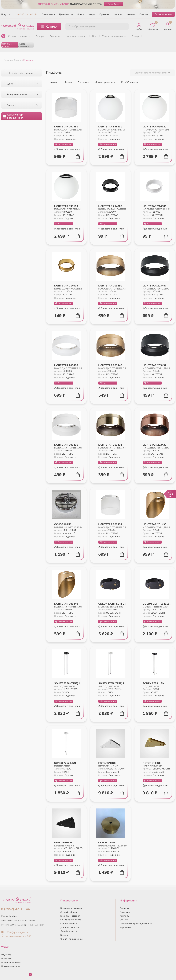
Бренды (64, 935)
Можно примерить (104, 82)
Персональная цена (64, 144)
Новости (117, 14)
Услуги (81, 14)
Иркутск (5, 14)
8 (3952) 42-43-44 (27, 14)
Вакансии (125, 908)
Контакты (125, 916)
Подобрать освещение (82, 26)
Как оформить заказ (71, 920)
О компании (48, 14)
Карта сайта (126, 927)
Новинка (52, 82)
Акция (92, 14)
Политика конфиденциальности (136, 923)
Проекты (104, 14)
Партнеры (125, 912)
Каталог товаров (69, 923)
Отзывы (124, 920)
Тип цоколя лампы (23, 94)
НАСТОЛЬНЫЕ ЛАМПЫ (76, 36)
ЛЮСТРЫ (40, 36)
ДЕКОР (135, 36)
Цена (23, 84)
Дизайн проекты (69, 931)
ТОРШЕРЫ (55, 36)
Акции (67, 82)
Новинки (131, 14)
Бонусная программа (71, 908)
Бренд (23, 105)
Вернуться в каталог (22, 73)
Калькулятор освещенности (14, 116)
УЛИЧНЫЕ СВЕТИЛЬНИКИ (114, 36)
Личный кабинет (69, 912)
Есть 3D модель (128, 82)
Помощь (144, 14)
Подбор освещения (23, 45)
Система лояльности (19, 36)
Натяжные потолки (6, 45)
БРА (94, 36)
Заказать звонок (163, 14)
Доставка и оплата (70, 927)
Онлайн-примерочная (71, 939)
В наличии (82, 82)
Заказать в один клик (67, 149)
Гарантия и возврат (70, 916)
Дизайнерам (66, 14)
